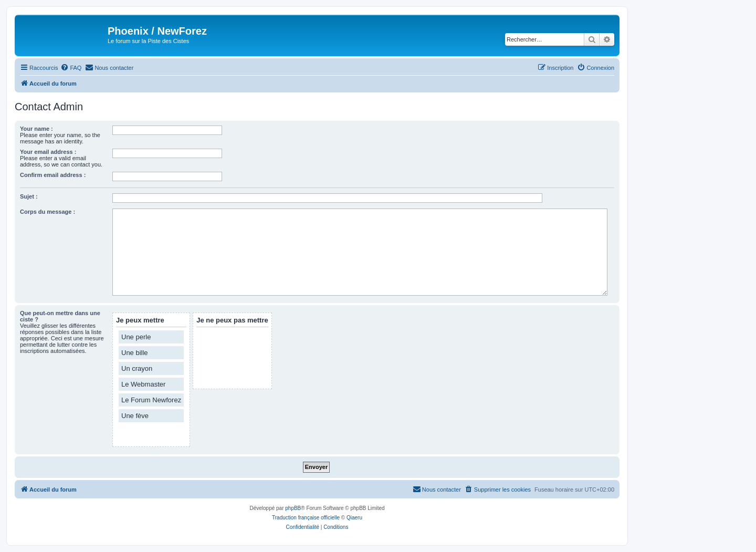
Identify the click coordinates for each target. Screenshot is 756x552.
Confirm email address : (53, 175)
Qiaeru (354, 518)
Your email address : (48, 152)
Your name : (36, 129)
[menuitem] (71, 68)
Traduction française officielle (306, 518)
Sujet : (29, 196)
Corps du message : (48, 212)
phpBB (293, 508)
